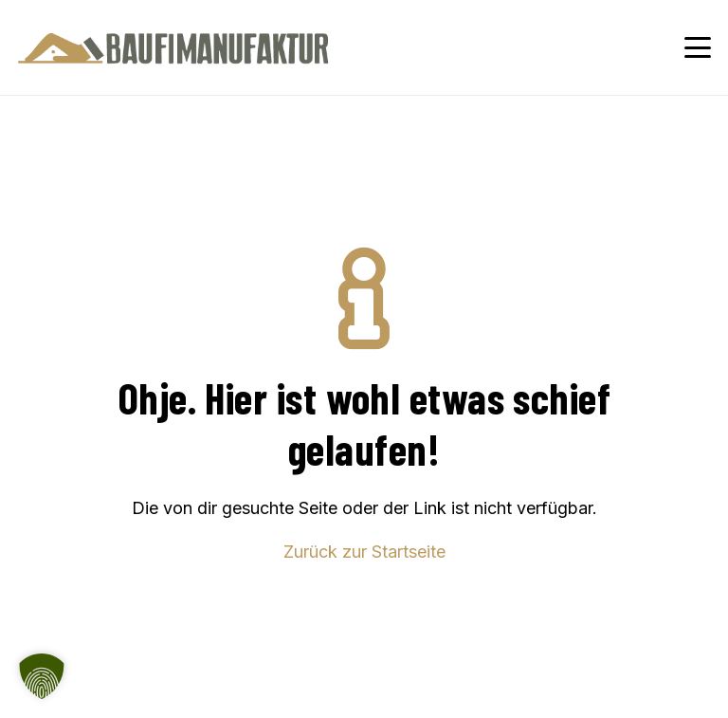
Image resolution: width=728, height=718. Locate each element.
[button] (698, 47)
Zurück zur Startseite (364, 552)
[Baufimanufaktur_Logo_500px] (173, 48)
